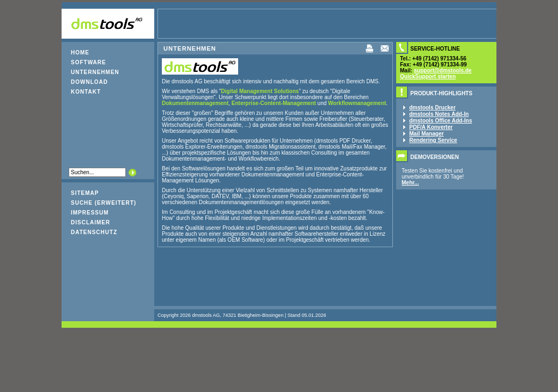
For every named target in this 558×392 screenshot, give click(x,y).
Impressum (90, 213)
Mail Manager (426, 134)
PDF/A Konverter (431, 127)
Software (89, 62)
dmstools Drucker (432, 108)
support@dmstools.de (443, 71)
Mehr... (410, 183)
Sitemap (85, 193)
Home (80, 53)
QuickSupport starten (428, 76)
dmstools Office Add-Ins (441, 121)
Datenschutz (94, 232)
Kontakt (86, 92)
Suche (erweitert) (104, 203)
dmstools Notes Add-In (439, 114)
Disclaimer (90, 222)
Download (89, 82)
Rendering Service (433, 140)
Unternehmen (95, 72)
